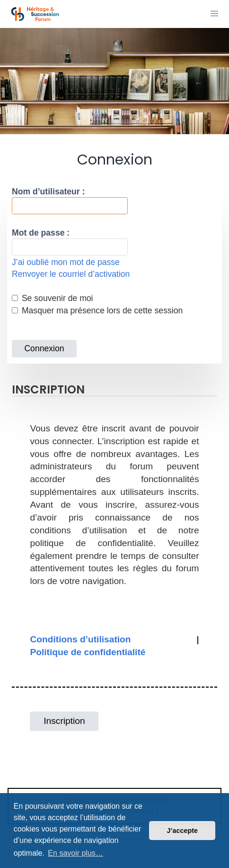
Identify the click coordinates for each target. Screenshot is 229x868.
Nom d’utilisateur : (48, 192)
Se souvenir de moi (53, 298)
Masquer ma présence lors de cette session (97, 311)
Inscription (64, 721)
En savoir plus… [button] (75, 853)
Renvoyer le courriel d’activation (71, 274)
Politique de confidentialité (88, 652)
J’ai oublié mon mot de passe (66, 262)
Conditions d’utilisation (80, 639)
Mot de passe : (41, 233)
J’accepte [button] (182, 831)
